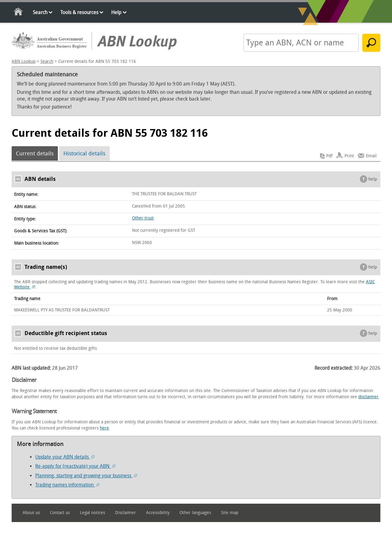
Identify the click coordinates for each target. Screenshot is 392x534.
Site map (230, 513)
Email (371, 156)
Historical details (84, 154)
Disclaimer (126, 513)
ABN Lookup (24, 61)
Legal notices (92, 513)
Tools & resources (79, 12)
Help (116, 12)
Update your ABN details (65, 457)
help (373, 179)
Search (40, 12)
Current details (35, 154)
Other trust (143, 218)
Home (19, 13)
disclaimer (368, 397)
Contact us (60, 513)
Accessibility (158, 513)
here (104, 428)
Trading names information (67, 485)
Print (349, 156)
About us (31, 513)
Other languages (195, 513)
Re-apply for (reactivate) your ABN (75, 466)
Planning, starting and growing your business (86, 476)
